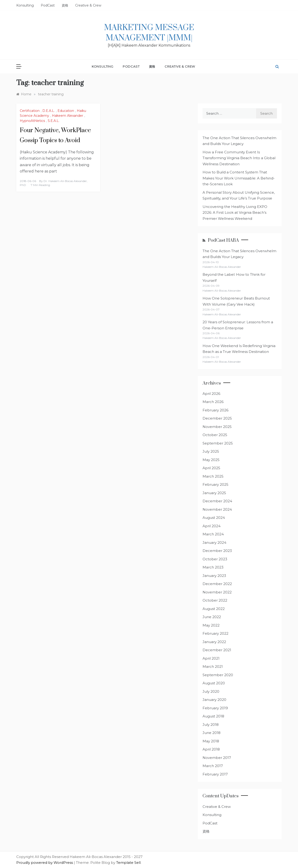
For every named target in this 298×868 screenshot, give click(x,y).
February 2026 (215, 410)
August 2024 (214, 518)
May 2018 (211, 741)
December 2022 (217, 584)
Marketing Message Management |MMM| (149, 33)
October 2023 (215, 559)
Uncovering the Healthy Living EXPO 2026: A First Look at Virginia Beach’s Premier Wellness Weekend (235, 213)
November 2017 (217, 758)
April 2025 (211, 468)
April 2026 (211, 394)
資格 (65, 5)
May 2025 (211, 460)
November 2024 (217, 509)
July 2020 (211, 691)
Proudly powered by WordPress (45, 863)
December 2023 (217, 551)
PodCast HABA (223, 240)
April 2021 (211, 658)
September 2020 (218, 675)
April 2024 (212, 526)
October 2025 (215, 435)
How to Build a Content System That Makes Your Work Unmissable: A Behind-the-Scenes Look (239, 178)
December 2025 (217, 418)
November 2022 (217, 592)
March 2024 (213, 534)
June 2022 (212, 617)
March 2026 (213, 402)
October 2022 (215, 600)
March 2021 (213, 666)
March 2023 (213, 567)
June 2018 (212, 733)
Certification (30, 111)
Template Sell (128, 863)
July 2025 (211, 451)
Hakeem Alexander (68, 116)
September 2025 (218, 443)
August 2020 (214, 683)
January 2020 (214, 700)
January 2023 (214, 576)
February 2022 (215, 633)
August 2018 (213, 716)
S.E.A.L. (54, 121)
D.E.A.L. (49, 111)
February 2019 (215, 708)
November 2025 (217, 427)
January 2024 (214, 542)
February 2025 (215, 484)
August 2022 (214, 609)
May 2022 (211, 625)
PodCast (48, 5)
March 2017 (213, 766)
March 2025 (213, 476)
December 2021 (217, 650)
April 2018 (211, 749)
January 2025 (214, 493)
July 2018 (211, 725)
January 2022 (214, 642)
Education (66, 111)
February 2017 (215, 774)
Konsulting (25, 5)
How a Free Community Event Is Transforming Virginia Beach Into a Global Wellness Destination (239, 158)
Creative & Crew (88, 5)
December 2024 (217, 501)
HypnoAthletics (32, 121)
